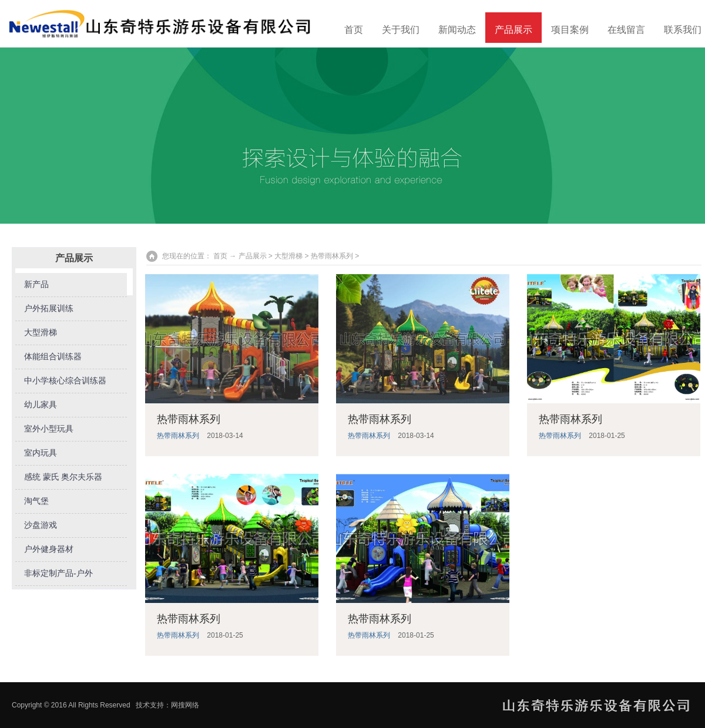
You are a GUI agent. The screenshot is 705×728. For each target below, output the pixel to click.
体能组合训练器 (53, 357)
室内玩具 (41, 453)
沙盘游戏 (41, 525)
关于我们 (401, 30)
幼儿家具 (41, 405)
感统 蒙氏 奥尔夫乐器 (63, 477)
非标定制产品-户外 (58, 573)
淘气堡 (36, 501)
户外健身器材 (49, 549)
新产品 (36, 284)
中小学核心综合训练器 (65, 381)
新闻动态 (457, 30)
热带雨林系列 (332, 256)
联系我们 (683, 30)
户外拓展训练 (49, 309)
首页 (354, 30)
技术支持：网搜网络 (167, 705)
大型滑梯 (41, 333)
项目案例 (570, 30)
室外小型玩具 (49, 429)
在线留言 (626, 30)
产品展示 (513, 30)
